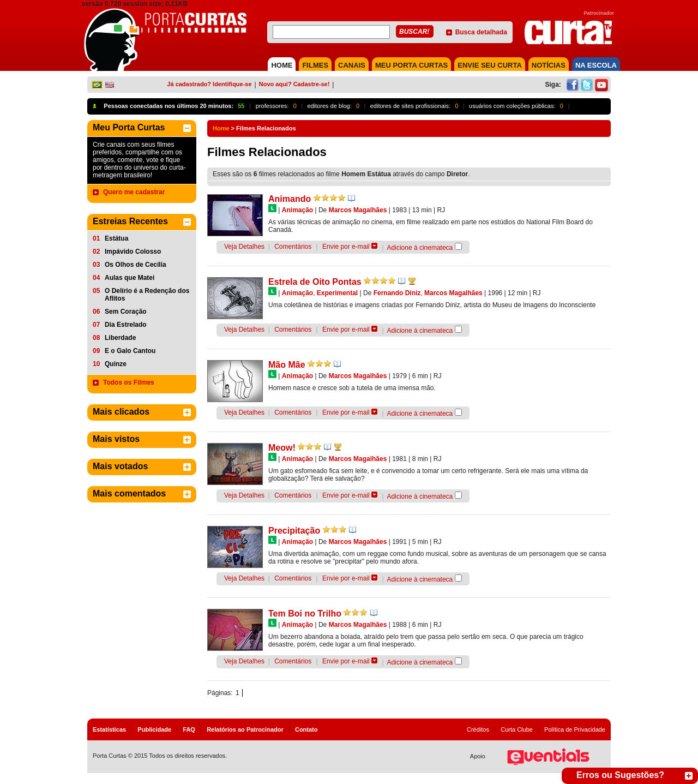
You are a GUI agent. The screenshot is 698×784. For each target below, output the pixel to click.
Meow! (282, 448)
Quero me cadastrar (134, 192)
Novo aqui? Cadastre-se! (294, 84)
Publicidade (154, 729)
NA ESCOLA (596, 65)
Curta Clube (517, 729)
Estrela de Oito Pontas (315, 282)
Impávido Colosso (133, 252)
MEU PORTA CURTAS (411, 65)
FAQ (189, 729)
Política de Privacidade (575, 729)
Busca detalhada (481, 32)
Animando (290, 199)
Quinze (116, 364)
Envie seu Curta (490, 65)
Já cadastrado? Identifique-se (209, 84)
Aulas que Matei (130, 278)
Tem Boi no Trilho (305, 614)
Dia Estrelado (126, 325)
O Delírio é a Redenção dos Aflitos (147, 295)
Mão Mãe (287, 365)
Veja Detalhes (244, 247)
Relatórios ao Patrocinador (245, 729)
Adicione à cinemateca (420, 248)
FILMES (315, 65)
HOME (282, 65)
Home (221, 128)
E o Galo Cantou (130, 351)
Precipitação (294, 531)
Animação (297, 210)
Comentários (293, 247)
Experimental (337, 293)
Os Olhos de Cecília (136, 265)
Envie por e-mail (346, 247)
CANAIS (352, 65)
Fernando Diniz (397, 293)
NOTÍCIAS (549, 65)
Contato (306, 729)
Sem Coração (126, 312)
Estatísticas (109, 729)
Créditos (478, 729)
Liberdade (120, 338)
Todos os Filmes (129, 382)
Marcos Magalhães (358, 210)
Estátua (116, 238)
